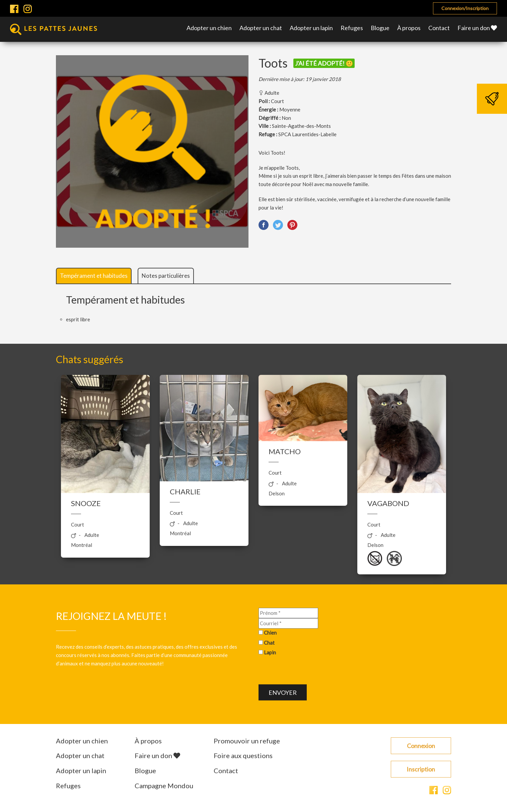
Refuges (352, 28)
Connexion (421, 746)
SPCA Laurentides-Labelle (307, 134)
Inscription (421, 769)
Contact (439, 28)
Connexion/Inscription (465, 8)
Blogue (380, 28)
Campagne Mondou (164, 786)
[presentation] (309, 671)
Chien (270, 632)
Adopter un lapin (311, 28)
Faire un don (477, 28)
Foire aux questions (243, 755)
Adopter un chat (261, 28)
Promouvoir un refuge (247, 741)
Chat (269, 642)
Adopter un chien (209, 28)
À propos (409, 28)
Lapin (270, 652)
